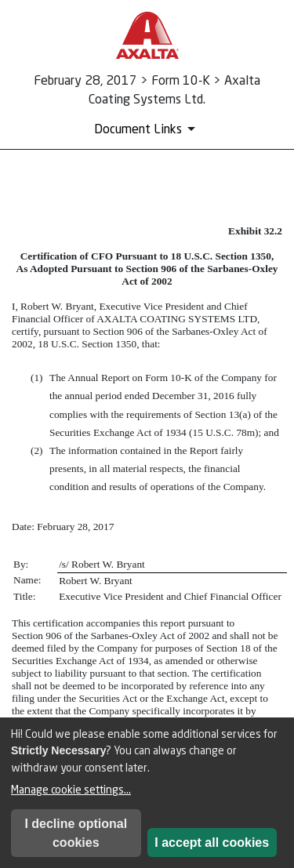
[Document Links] (147, 129)
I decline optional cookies (76, 833)
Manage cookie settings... (71, 789)
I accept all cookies (212, 843)
